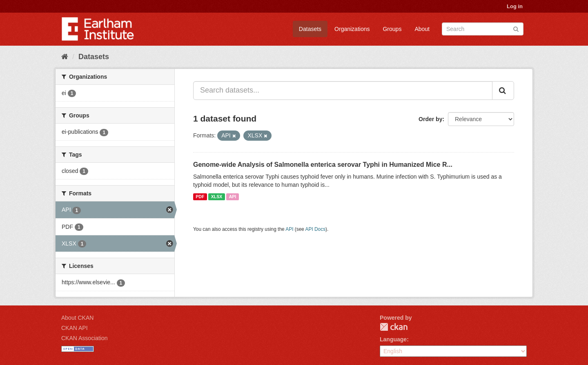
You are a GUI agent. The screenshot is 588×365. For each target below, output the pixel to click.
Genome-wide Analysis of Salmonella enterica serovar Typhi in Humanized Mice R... (323, 165)
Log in (515, 6)
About (422, 29)
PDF (200, 197)
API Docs (316, 229)
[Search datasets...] (343, 91)
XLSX (217, 197)
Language (393, 339)
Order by (430, 119)
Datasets (310, 29)
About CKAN (77, 318)
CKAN (394, 327)
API (233, 197)
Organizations (352, 29)
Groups (392, 29)
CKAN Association (85, 338)
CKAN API (75, 328)
